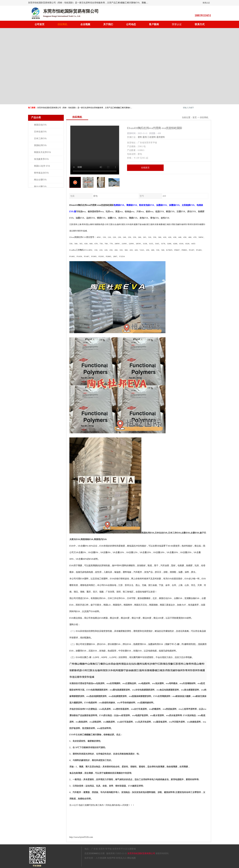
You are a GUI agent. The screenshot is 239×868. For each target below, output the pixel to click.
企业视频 (85, 24)
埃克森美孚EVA (41, 159)
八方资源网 (101, 858)
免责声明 (111, 858)
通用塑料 (161, 137)
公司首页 (40, 24)
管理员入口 (121, 858)
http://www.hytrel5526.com (81, 837)
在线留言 (145, 168)
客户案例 (154, 24)
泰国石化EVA (40, 125)
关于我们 (108, 24)
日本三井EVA (40, 139)
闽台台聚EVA (40, 187)
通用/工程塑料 (149, 137)
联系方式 (200, 24)
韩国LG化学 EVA (42, 166)
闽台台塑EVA (40, 180)
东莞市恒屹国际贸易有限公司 (141, 853)
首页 (195, 117)
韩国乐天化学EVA (42, 152)
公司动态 (131, 24)
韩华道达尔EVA (41, 173)
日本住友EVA (40, 132)
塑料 (140, 137)
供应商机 (62, 24)
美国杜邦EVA (40, 145)
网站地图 (131, 858)
